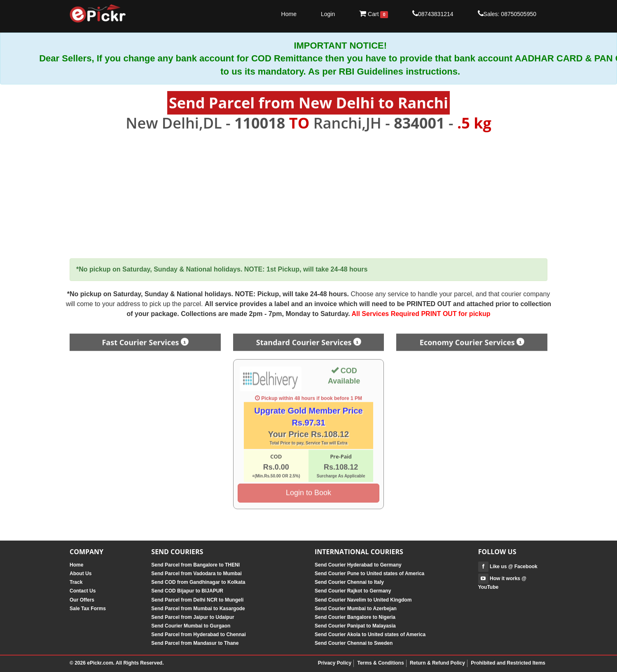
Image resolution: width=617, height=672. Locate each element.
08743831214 (433, 14)
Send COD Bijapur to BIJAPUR (187, 591)
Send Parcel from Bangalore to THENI (195, 565)
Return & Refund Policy (437, 663)
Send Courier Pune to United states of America (369, 574)
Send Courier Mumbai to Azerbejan (356, 609)
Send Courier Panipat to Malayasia (355, 626)
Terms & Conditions (380, 663)
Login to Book (308, 490)
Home (289, 14)
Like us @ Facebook (508, 567)
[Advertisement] (308, 195)
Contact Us (83, 591)
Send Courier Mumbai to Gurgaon (191, 626)
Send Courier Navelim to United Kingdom (363, 600)
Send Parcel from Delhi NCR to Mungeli (197, 600)
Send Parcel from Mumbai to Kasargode (198, 609)
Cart (374, 14)
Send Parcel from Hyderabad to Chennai (198, 635)
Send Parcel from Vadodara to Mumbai (196, 574)
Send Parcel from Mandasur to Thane (195, 643)
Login (328, 14)
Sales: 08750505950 (507, 14)
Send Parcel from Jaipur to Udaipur (193, 617)
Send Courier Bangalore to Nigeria (355, 617)
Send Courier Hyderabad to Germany (358, 565)
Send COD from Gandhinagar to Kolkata (198, 582)
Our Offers (82, 600)
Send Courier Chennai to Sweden (354, 643)
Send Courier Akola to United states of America (370, 635)
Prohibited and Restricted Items (508, 663)
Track (76, 582)
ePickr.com (100, 663)
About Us (81, 574)
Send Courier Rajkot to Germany (353, 591)
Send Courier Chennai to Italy (349, 582)
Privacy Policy (335, 663)
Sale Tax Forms (88, 609)
